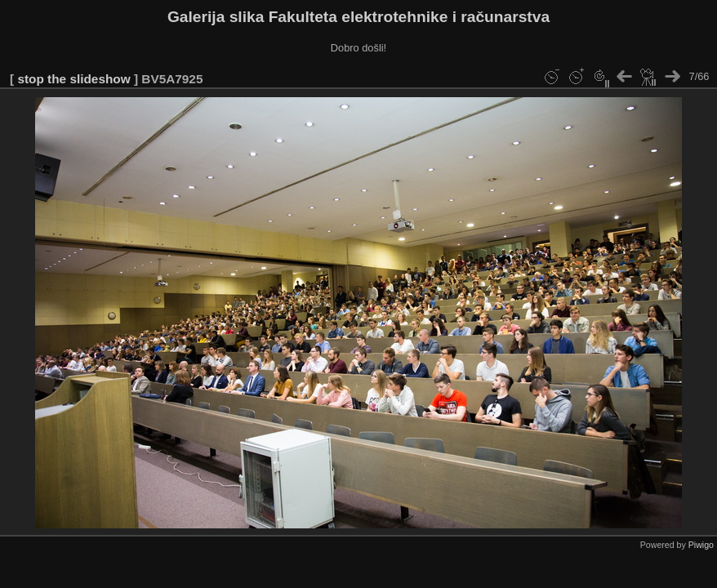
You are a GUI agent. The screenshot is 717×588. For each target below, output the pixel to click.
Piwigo (701, 545)
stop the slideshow (73, 79)
